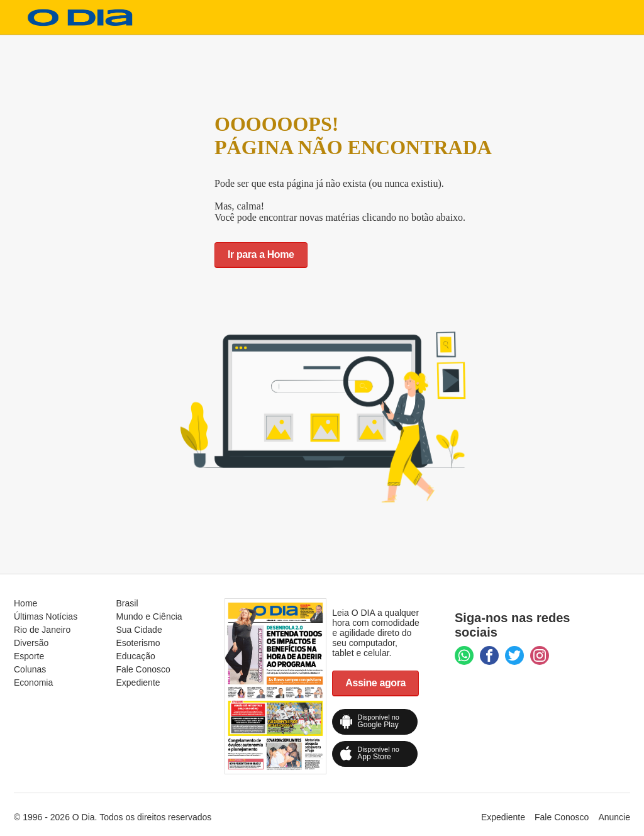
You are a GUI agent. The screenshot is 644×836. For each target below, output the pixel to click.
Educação (136, 656)
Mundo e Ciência (149, 616)
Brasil (127, 603)
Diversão (31, 643)
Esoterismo (138, 643)
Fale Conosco (143, 669)
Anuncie (614, 817)
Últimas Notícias (46, 616)
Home (25, 603)
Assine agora (375, 683)
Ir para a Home (261, 254)
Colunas (30, 669)
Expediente (138, 683)
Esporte (29, 656)
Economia (33, 683)
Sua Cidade (139, 630)
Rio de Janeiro (42, 630)
